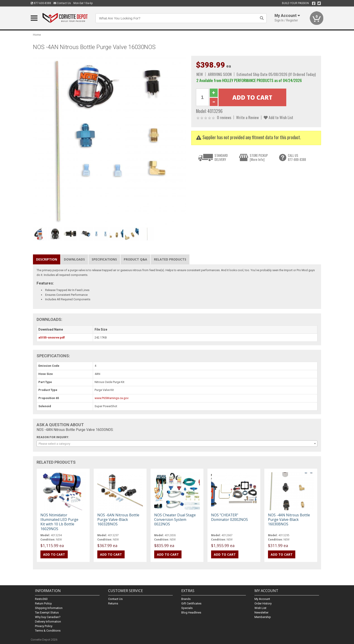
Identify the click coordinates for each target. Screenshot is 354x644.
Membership (263, 617)
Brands (186, 599)
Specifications (104, 259)
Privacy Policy (44, 626)
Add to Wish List (278, 117)
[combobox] (177, 444)
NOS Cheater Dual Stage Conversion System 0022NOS (175, 519)
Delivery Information (48, 622)
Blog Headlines (191, 612)
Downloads (74, 259)
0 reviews (224, 117)
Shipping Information (49, 608)
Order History (263, 603)
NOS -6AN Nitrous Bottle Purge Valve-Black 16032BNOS (118, 519)
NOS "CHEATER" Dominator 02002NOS (229, 517)
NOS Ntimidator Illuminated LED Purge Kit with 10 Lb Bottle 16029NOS (59, 522)
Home (37, 35)
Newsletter (261, 612)
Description (47, 259)
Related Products (170, 259)
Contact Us (62, 3)
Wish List (260, 608)
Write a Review (247, 117)
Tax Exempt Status (47, 612)
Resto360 (41, 599)
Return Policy (43, 603)
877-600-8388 (41, 3)
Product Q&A (135, 259)
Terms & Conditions (48, 631)
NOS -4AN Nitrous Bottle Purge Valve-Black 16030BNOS (289, 519)
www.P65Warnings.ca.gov (112, 398)
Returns (113, 603)
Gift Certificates (191, 603)
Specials (187, 608)
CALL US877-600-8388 (297, 157)
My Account (262, 599)
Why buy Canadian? (48, 617)
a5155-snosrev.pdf (52, 337)
